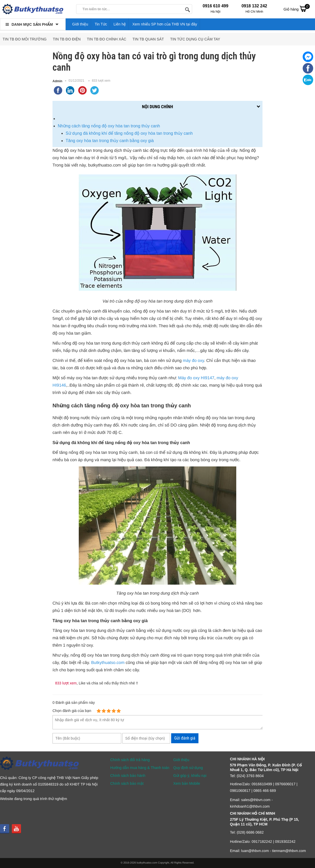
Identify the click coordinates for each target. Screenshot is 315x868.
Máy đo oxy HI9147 (196, 378)
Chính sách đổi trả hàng (130, 760)
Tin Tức (101, 24)
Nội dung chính (157, 107)
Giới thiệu (80, 24)
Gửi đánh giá (185, 738)
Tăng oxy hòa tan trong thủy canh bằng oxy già (110, 141)
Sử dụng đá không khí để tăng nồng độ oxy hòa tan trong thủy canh (129, 133)
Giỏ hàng (297, 9)
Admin (57, 81)
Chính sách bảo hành (128, 776)
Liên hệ (120, 24)
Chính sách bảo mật (127, 783)
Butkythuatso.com (108, 663)
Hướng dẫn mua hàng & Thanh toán (140, 768)
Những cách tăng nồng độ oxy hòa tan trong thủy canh (109, 126)
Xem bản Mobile (187, 783)
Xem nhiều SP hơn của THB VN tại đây (165, 24)
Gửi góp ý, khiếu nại (190, 776)
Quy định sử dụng (188, 768)
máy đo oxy (193, 361)
